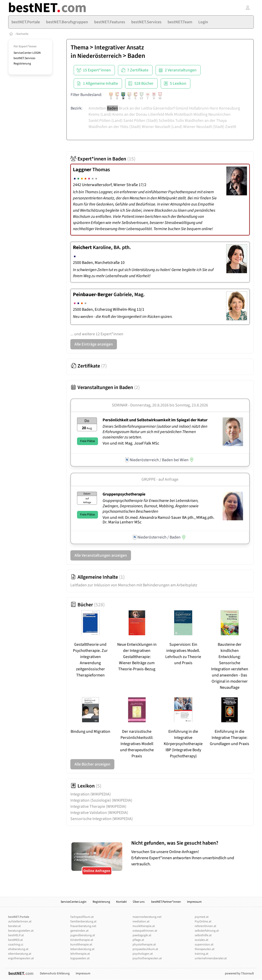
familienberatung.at (83, 922)
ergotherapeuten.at (21, 958)
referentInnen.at (205, 926)
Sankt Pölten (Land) (106, 121)
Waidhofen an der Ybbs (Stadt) (115, 127)
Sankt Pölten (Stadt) (141, 121)
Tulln (180, 121)
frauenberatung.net (83, 926)
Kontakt (121, 902)
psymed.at (202, 917)
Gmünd (182, 108)
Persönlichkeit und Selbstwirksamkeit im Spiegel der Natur (155, 420)
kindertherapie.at (82, 940)
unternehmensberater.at (211, 958)
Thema (80, 47)
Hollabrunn (199, 108)
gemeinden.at (79, 931)
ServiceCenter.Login (74, 902)
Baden (112, 108)
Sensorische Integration (102, 819)
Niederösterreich (99, 56)
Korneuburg (230, 108)
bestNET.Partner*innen (166, 902)
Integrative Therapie (98, 806)
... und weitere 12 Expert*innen (97, 334)
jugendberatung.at (83, 935)
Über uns (139, 902)
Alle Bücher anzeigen (92, 764)
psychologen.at (143, 954)
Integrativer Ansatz (119, 47)
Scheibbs (167, 121)
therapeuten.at (205, 949)
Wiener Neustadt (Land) (162, 127)
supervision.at (204, 945)
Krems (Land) (100, 114)
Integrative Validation (99, 813)
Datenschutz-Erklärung (55, 973)
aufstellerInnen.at (20, 922)
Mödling (200, 114)
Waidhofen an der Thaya (206, 121)
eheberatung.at (18, 949)
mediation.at (141, 922)
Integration (91, 794)
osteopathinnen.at (145, 931)
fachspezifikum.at (82, 917)
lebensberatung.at (82, 949)
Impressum (194, 902)
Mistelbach (183, 114)
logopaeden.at (80, 958)
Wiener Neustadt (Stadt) (204, 127)
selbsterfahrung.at (207, 931)
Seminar (120, 405)
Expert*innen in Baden (103, 159)
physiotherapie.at (144, 945)
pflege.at (138, 940)
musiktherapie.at (144, 926)
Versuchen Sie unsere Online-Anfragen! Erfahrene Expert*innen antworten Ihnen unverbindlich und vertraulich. (191, 853)
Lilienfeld (156, 114)
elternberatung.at (20, 954)
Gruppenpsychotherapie (124, 494)
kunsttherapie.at (81, 945)
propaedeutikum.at (145, 949)
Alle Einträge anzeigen (94, 344)
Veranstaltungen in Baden (105, 387)
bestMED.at (15, 940)
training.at (201, 954)
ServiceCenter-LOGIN (27, 53)
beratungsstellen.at (21, 931)
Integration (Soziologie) (101, 800)
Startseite (22, 34)
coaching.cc (16, 945)
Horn (214, 108)
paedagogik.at (142, 935)
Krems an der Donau (130, 114)
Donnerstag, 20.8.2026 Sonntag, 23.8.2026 (169, 405)
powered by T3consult (239, 973)
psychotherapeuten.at (147, 958)
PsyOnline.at (203, 922)
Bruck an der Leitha (135, 108)
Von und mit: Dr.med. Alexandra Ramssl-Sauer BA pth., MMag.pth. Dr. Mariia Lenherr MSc (159, 520)
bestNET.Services (24, 58)
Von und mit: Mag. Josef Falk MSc (131, 443)
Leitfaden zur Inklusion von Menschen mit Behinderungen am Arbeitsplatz (134, 585)
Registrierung (22, 64)
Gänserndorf (164, 108)
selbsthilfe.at (203, 935)
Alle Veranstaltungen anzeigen (101, 555)
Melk (169, 114)
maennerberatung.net (147, 917)
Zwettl (231, 127)
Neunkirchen (219, 114)
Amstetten (97, 108)
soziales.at (201, 940)
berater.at (14, 926)
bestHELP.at (16, 935)
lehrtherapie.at (80, 954)
